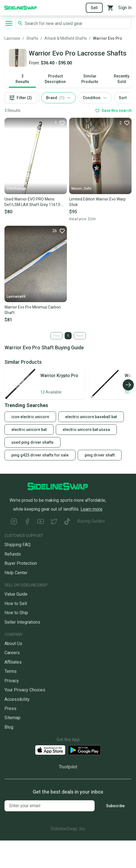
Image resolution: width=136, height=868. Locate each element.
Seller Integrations (22, 622)
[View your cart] (110, 8)
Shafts (32, 38)
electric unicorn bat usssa (86, 430)
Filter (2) (21, 98)
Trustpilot (68, 767)
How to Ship (16, 613)
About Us (13, 644)
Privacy (12, 681)
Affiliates (13, 662)
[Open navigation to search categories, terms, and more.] (9, 23)
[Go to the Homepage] (21, 7)
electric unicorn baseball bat (91, 417)
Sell (94, 8)
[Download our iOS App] (50, 750)
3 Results (22, 79)
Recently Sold (122, 79)
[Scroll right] (128, 385)
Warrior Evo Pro (108, 38)
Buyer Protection (21, 563)
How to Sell (16, 604)
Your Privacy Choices (25, 690)
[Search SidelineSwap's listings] (77, 23)
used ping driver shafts (32, 442)
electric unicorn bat (29, 430)
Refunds (13, 554)
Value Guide (16, 594)
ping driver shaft (100, 455)
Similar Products (90, 79)
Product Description (55, 79)
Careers (12, 653)
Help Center (16, 573)
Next (80, 336)
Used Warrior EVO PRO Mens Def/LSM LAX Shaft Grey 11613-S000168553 (33, 202)
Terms (11, 671)
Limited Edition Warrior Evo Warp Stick (97, 202)
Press (10, 708)
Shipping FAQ (17, 545)
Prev (56, 336)
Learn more (91, 509)
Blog (9, 727)
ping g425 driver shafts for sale (40, 455)
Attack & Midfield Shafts (66, 38)
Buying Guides (91, 521)
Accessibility (17, 699)
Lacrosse (12, 38)
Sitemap (12, 718)
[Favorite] (60, 123)
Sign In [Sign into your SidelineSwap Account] (125, 8)
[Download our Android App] (84, 750)
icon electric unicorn (30, 417)
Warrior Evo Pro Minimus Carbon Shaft (33, 310)
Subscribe (115, 806)
